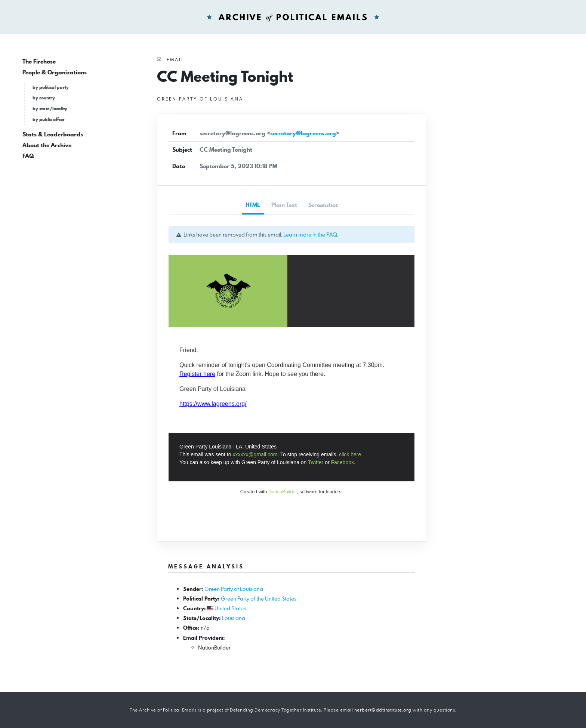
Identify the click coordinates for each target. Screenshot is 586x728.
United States (230, 608)
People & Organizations (55, 72)
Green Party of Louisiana (234, 589)
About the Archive (47, 145)
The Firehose (39, 61)
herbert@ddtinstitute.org (383, 710)
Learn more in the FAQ (310, 235)
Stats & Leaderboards (53, 134)
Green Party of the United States (259, 599)
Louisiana (234, 618)
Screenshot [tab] (323, 205)
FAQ (28, 156)
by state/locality (50, 109)
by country (44, 98)
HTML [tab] (253, 205)
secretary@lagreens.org (303, 133)
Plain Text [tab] (284, 205)
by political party (51, 87)
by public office (49, 119)
